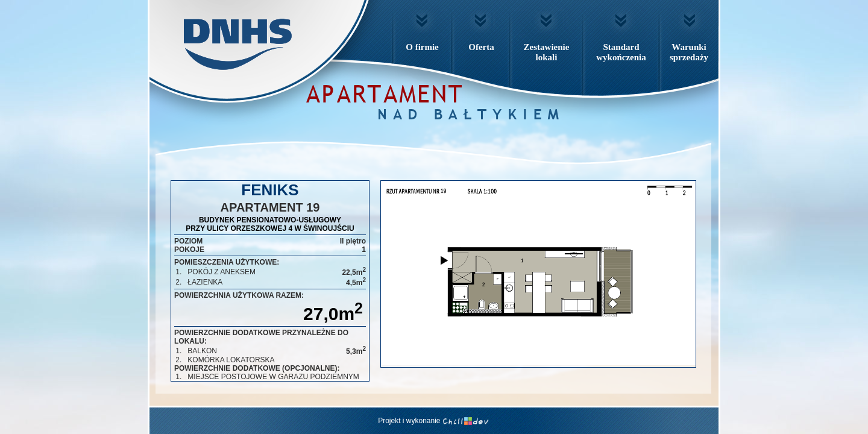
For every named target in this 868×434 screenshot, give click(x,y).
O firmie (422, 47)
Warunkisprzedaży (689, 52)
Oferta (481, 47)
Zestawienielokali (547, 52)
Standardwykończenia (621, 52)
